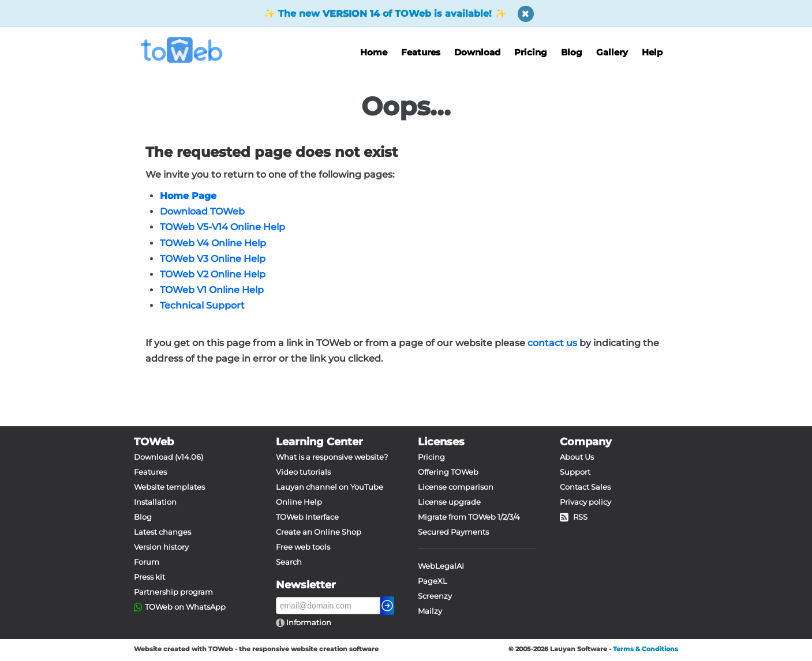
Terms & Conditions (646, 649)
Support (575, 472)
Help (652, 52)
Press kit (149, 577)
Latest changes (162, 532)
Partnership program (173, 592)
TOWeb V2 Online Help (213, 274)
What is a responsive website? (332, 457)
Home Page (188, 196)
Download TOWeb (202, 211)
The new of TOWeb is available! (385, 14)
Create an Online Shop (319, 532)
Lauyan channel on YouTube (330, 487)
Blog (572, 52)
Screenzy (435, 596)
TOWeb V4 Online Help (213, 243)
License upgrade (449, 502)
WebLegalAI (441, 566)
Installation (155, 502)
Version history (161, 547)
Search (289, 562)
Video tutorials (303, 472)
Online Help (299, 502)
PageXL (433, 581)
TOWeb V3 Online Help (213, 259)
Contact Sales (585, 487)
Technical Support (202, 305)
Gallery (612, 52)
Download (477, 52)
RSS (574, 517)
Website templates (169, 487)
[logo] (186, 50)
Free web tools (303, 547)
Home (374, 52)
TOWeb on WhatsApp (185, 607)
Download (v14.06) (169, 457)
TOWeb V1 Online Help (212, 290)
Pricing (531, 52)
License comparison (456, 487)
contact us (552, 343)
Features (421, 52)
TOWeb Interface (307, 517)
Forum (147, 562)
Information (308, 622)
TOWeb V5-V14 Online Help (222, 227)
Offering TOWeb (448, 472)
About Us (577, 457)
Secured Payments (453, 532)
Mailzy (430, 611)
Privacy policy (585, 502)
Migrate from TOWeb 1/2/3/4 (469, 517)
